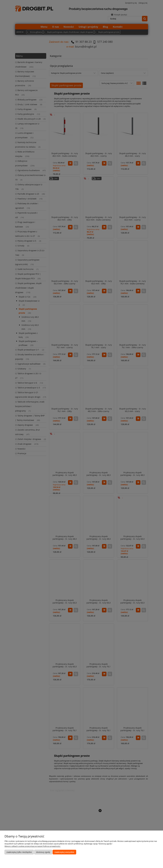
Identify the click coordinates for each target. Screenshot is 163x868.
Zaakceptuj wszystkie (64, 852)
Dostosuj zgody (43, 852)
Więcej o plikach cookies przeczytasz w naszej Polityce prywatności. (33, 846)
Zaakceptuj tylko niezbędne (19, 852)
